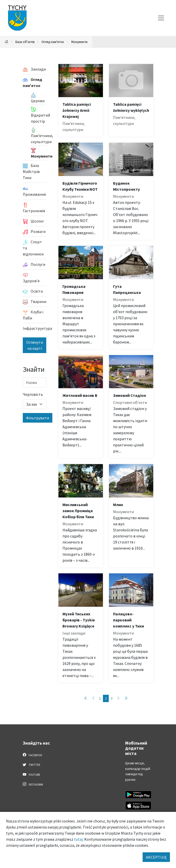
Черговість (33, 394)
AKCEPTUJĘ (156, 857)
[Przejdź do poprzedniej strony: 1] (93, 698)
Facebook (32, 755)
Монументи (79, 42)
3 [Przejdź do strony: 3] (112, 698)
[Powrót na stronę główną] (7, 42)
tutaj (78, 839)
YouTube (31, 774)
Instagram (33, 784)
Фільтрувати (38, 418)
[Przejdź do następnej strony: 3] (118, 698)
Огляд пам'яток (53, 42)
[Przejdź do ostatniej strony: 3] (126, 698)
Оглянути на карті (35, 345)
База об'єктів (25, 42)
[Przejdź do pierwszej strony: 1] (86, 698)
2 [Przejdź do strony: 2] (106, 698)
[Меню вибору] (161, 18)
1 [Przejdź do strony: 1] (100, 698)
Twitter (31, 765)
